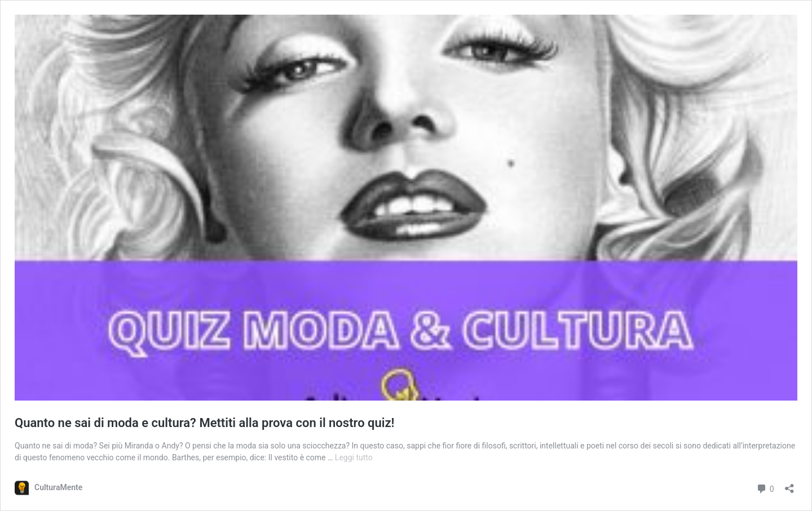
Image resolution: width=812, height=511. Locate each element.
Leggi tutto (354, 457)
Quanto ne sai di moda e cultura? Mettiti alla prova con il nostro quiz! (205, 423)
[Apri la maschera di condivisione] (789, 485)
